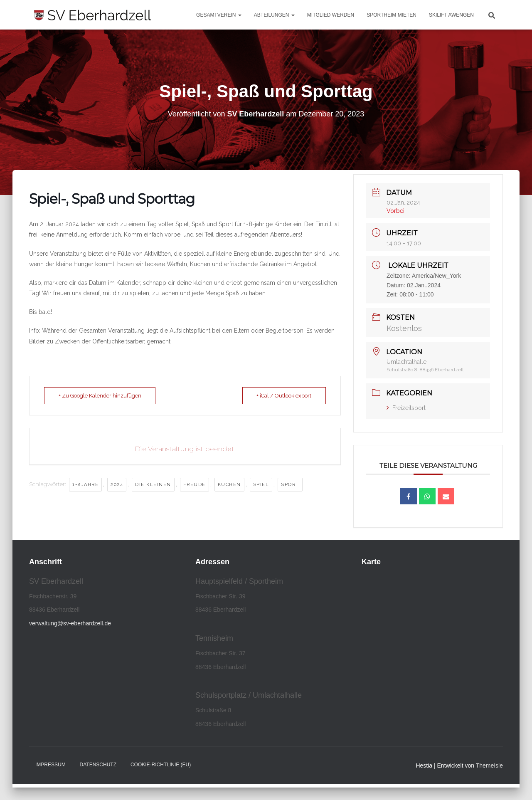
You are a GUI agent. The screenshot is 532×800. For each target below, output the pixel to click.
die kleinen (153, 485)
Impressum (50, 765)
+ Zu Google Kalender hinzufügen (100, 396)
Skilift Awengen (451, 15)
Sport (290, 485)
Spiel (261, 485)
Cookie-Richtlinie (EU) (161, 765)
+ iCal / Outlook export (284, 396)
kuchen (229, 485)
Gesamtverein (219, 15)
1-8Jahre (85, 485)
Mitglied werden (331, 15)
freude (195, 485)
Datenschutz (98, 765)
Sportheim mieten (392, 15)
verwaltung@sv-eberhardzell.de (70, 623)
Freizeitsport (406, 408)
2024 (117, 485)
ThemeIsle (489, 765)
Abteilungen (274, 15)
